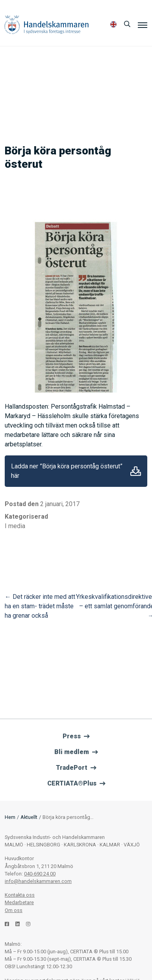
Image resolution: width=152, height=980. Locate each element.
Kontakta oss (20, 895)
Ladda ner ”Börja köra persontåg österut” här (67, 471)
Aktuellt (29, 817)
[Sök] (127, 24)
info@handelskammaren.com (38, 881)
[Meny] (143, 25)
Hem (10, 817)
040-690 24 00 (40, 874)
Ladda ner (136, 471)
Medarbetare (19, 902)
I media (15, 526)
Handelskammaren (46, 25)
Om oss (14, 910)
